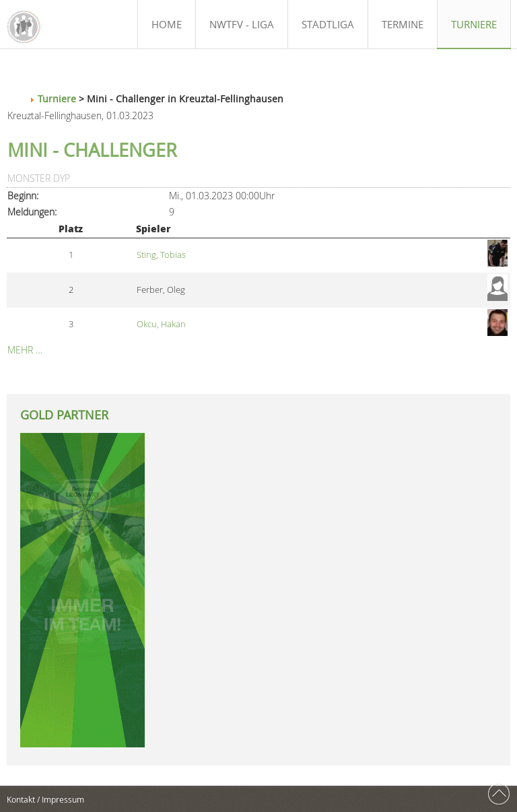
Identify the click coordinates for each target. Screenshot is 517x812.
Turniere (57, 99)
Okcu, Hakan (161, 324)
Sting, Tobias (161, 255)
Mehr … (25, 350)
